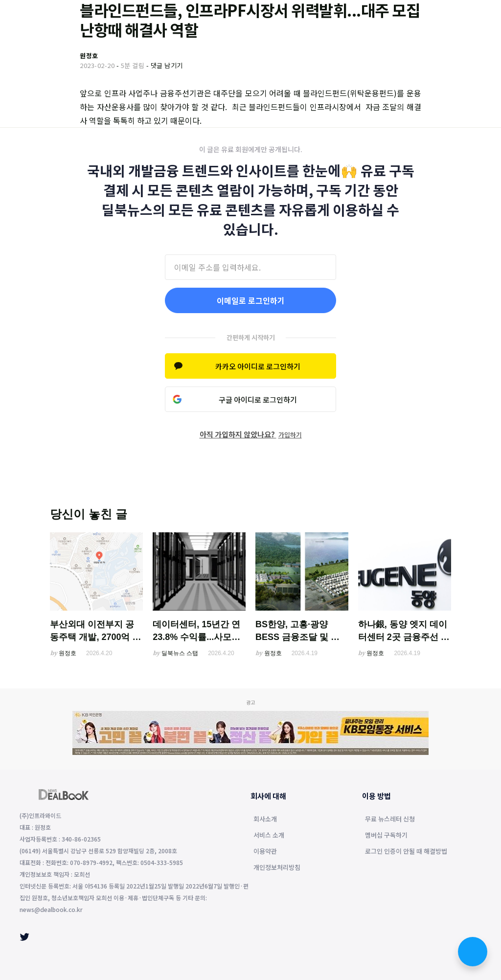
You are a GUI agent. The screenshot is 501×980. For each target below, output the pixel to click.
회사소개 (265, 820)
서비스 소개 (269, 836)
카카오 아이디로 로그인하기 (258, 366)
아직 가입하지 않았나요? (251, 434)
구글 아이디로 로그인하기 (258, 399)
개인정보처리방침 (277, 868)
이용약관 (265, 852)
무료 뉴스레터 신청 (390, 820)
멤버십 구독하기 (386, 836)
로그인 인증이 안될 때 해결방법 (406, 852)
